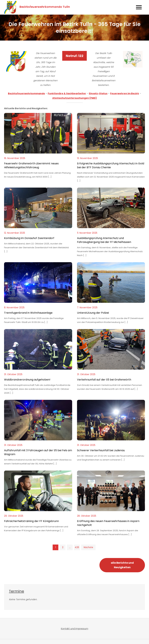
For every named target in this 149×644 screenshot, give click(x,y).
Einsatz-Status (98, 93)
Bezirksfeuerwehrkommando (26, 93)
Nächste (88, 547)
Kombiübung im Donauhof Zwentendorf (29, 238)
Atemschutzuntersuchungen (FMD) (75, 98)
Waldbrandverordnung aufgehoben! (27, 380)
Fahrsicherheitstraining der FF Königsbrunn (31, 521)
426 (77, 547)
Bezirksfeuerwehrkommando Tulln (45, 7)
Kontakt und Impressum (75, 629)
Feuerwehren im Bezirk (125, 93)
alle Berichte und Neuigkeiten (122, 565)
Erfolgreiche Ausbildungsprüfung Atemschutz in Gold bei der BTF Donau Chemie (111, 165)
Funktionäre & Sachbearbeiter (67, 93)
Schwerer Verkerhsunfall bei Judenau (101, 450)
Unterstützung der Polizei (93, 313)
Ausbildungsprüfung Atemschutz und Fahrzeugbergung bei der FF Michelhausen (104, 240)
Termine (16, 591)
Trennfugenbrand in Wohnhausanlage (28, 313)
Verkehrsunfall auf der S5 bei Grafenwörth (104, 380)
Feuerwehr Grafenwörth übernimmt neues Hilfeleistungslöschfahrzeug (31, 165)
